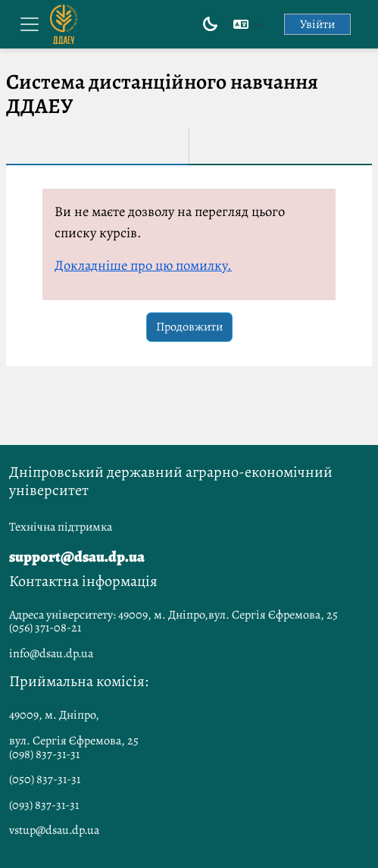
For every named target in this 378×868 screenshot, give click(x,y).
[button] (247, 24)
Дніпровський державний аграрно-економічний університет (171, 481)
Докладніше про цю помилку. (143, 265)
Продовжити (189, 327)
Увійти (317, 24)
